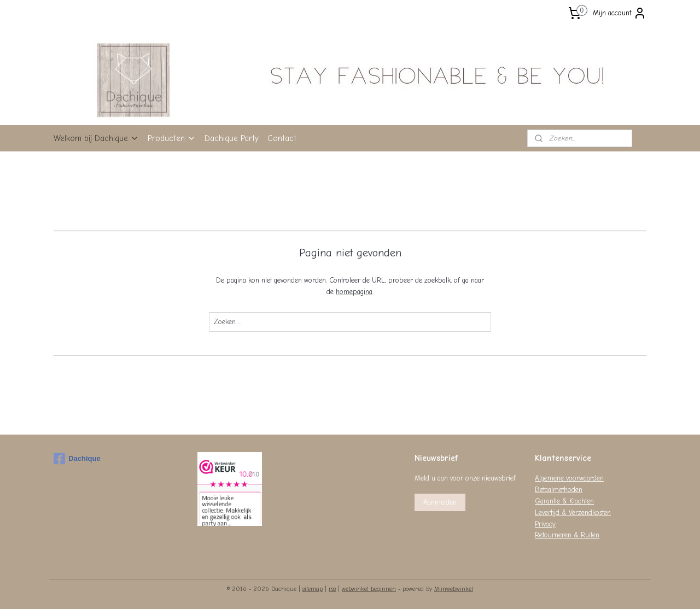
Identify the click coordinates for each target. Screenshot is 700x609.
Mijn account (620, 13)
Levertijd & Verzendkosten (573, 513)
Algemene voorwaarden (569, 478)
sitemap (313, 589)
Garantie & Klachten (564, 501)
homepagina (354, 292)
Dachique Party (232, 138)
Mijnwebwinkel (454, 589)
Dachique (77, 459)
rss (332, 589)
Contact (282, 138)
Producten (172, 138)
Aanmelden (440, 502)
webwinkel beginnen (369, 589)
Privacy (545, 524)
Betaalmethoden (559, 490)
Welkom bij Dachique (96, 138)
